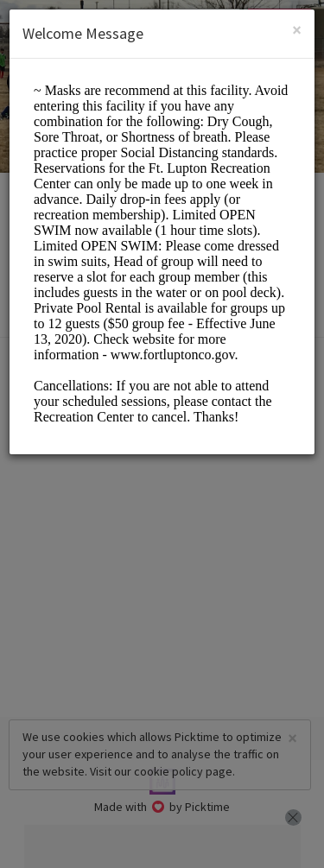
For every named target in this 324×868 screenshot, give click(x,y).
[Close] (297, 30)
